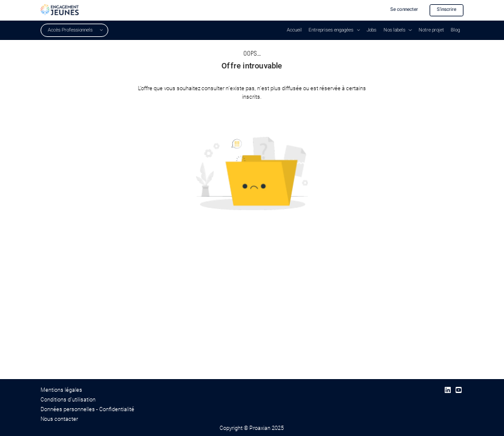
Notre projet (431, 30)
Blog (455, 30)
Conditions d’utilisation (68, 400)
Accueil (294, 30)
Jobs (371, 30)
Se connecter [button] (404, 9)
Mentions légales (61, 390)
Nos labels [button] (394, 30)
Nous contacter (59, 419)
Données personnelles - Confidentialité (87, 409)
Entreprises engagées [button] (331, 30)
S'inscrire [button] (447, 9)
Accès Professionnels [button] (70, 30)
